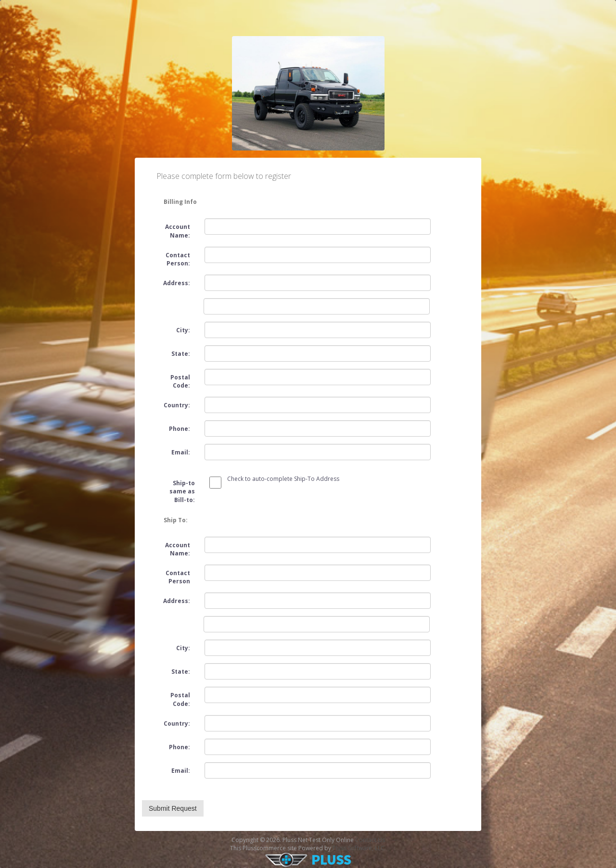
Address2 (173, 619)
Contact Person (178, 577)
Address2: (173, 301)
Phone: (180, 429)
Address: (177, 283)
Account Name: (178, 231)
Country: (177, 405)
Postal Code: (180, 381)
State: (181, 354)
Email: (181, 452)
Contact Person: (178, 259)
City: (183, 330)
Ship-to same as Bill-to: (182, 491)
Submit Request (173, 808)
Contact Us (370, 840)
